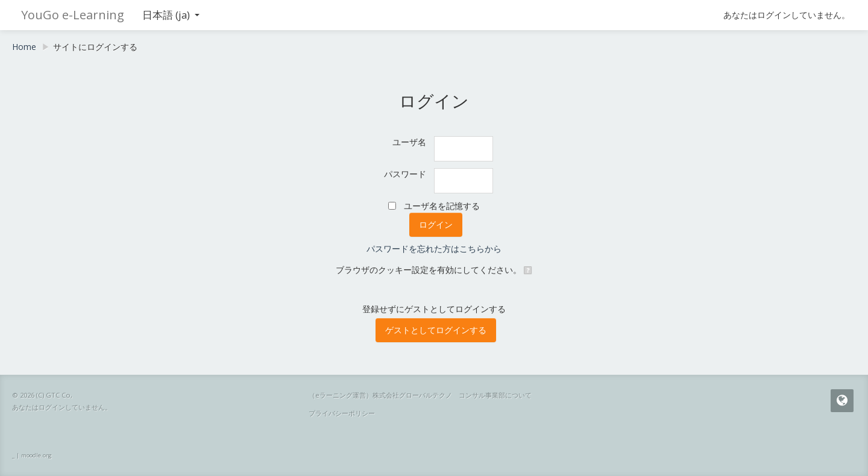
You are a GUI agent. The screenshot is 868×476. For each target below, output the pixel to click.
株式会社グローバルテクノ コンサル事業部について (452, 395)
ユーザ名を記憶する (442, 206)
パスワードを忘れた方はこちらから (434, 249)
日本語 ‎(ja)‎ (171, 15)
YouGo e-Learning (73, 15)
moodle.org (36, 455)
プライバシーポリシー (342, 413)
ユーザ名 (409, 142)
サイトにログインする (95, 47)
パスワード (405, 174)
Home (24, 47)
